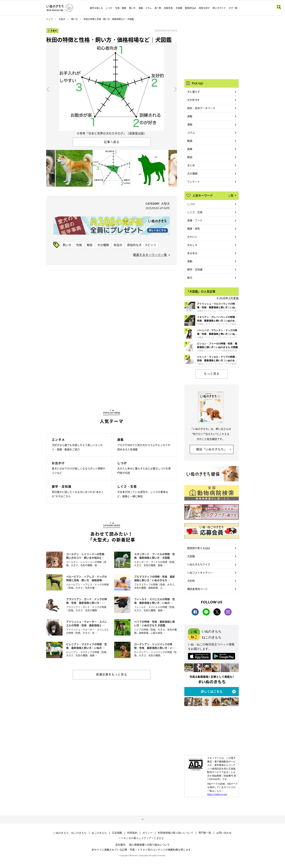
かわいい (192, 237)
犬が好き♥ (193, 100)
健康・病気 (194, 228)
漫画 (190, 124)
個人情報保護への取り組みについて (149, 845)
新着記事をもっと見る (112, 674)
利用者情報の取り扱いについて (176, 833)
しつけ (109, 8)
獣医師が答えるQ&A (199, 548)
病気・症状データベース (201, 108)
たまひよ (159, 838)
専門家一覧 (205, 833)
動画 (190, 141)
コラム (191, 132)
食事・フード (195, 220)
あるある (192, 253)
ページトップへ (142, 819)
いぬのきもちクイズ (199, 564)
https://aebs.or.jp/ (217, 794)
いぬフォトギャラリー (200, 572)
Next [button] (175, 89)
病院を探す (204, 8)
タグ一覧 (233, 8)
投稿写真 (168, 8)
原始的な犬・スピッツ (142, 245)
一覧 (231, 195)
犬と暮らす (194, 92)
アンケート (194, 182)
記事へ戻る (112, 142)
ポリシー (148, 833)
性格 (79, 245)
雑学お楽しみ (96, 8)
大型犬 (62, 19)
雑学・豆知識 (195, 269)
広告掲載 (117, 833)
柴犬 (190, 278)
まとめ (191, 165)
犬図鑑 (179, 8)
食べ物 (158, 8)
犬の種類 (103, 245)
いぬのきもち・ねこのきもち (70, 833)
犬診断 (191, 581)
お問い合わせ (224, 833)
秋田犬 (118, 245)
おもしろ (192, 245)
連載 (190, 116)
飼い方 (132, 8)
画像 (190, 149)
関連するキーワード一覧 (150, 255)
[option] (112, 89)
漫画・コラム (145, 8)
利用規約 (132, 833)
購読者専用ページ (197, 589)
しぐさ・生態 (195, 212)
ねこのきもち (99, 833)
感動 (190, 261)
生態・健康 (121, 8)
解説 (90, 245)
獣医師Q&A (190, 8)
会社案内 (120, 845)
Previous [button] (48, 89)
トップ (49, 19)
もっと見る (212, 373)
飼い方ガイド (219, 8)
